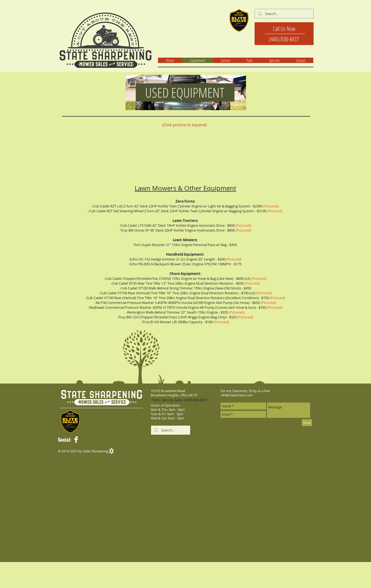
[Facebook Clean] (76, 440)
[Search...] (284, 14)
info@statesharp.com (236, 395)
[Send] (307, 423)
